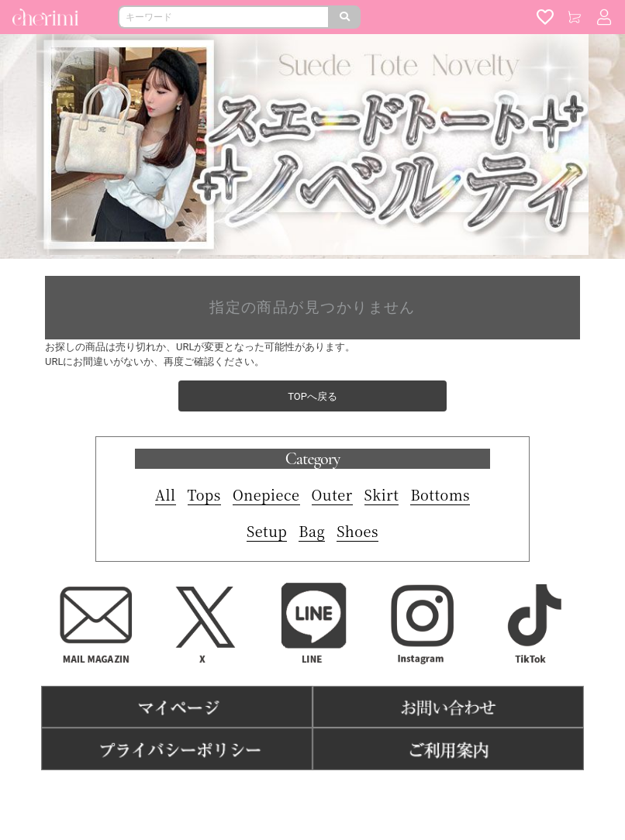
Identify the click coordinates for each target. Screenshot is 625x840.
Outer (332, 494)
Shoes (357, 531)
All (166, 494)
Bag (312, 531)
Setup (267, 531)
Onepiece (266, 494)
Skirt (382, 494)
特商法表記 (303, 794)
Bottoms (440, 494)
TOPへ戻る (312, 396)
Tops (204, 494)
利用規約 (244, 794)
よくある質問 (371, 794)
